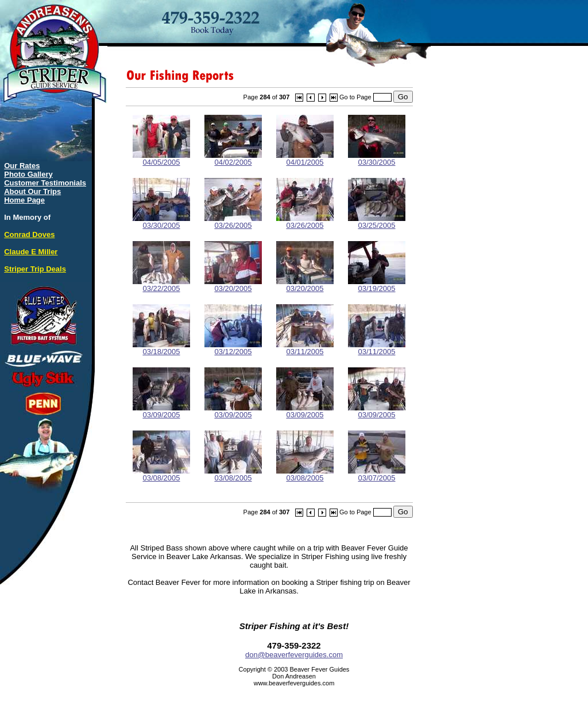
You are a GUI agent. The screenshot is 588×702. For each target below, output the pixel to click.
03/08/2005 (161, 474)
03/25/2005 (377, 222)
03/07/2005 (377, 474)
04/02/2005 (233, 159)
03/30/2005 (377, 159)
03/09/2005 (161, 411)
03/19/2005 (377, 285)
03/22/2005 (161, 285)
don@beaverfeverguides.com (294, 655)
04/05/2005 (161, 159)
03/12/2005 (233, 348)
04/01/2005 (305, 159)
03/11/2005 (305, 348)
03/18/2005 (161, 348)
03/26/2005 (233, 222)
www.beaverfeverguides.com (294, 683)
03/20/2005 (233, 285)
